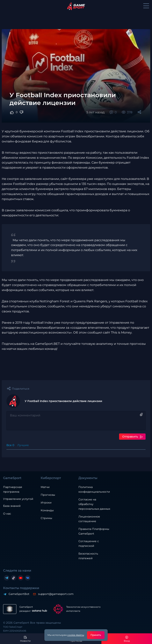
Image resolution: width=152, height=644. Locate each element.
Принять (96, 635)
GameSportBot (19, 594)
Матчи (45, 487)
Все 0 (10, 445)
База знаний (12, 506)
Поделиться (21, 389)
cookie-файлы (76, 635)
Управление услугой (18, 499)
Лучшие (23, 445)
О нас (7, 514)
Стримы (46, 518)
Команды (47, 510)
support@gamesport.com (56, 594)
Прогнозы (48, 495)
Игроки (46, 503)
